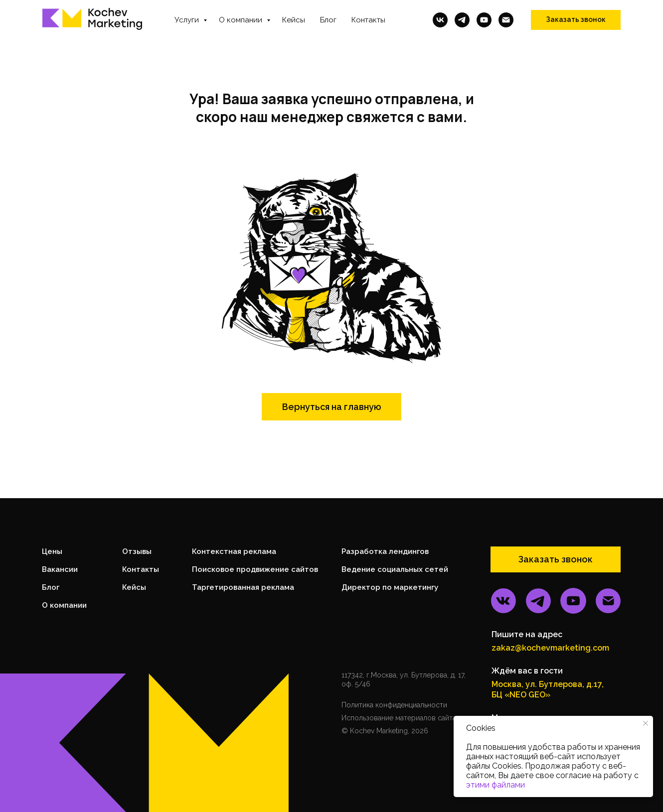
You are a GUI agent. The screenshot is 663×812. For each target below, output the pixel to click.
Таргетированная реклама (243, 587)
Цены (52, 551)
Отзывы (137, 551)
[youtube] (484, 20)
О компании (242, 20)
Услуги (188, 20)
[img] (503, 601)
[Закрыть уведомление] (646, 723)
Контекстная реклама (234, 551)
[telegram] (462, 20)
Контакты (368, 20)
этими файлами (496, 785)
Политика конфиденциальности (394, 705)
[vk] (440, 20)
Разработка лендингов (385, 551)
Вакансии (60, 569)
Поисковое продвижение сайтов (255, 569)
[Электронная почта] (506, 20)
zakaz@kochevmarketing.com (550, 648)
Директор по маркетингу (390, 587)
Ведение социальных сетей (395, 569)
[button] (576, 20)
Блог (328, 20)
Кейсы (294, 20)
